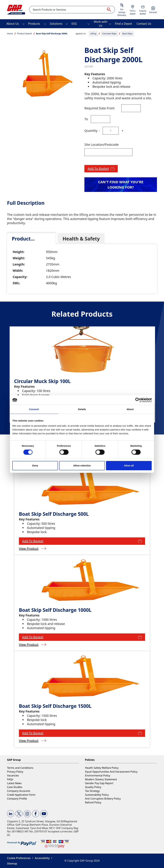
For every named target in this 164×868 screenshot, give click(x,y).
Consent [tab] (34, 409)
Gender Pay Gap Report (99, 783)
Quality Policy (93, 787)
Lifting (93, 34)
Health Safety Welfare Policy (102, 768)
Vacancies (13, 775)
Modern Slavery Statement (101, 779)
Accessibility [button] (42, 858)
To (86, 119)
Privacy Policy (15, 772)
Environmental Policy (98, 775)
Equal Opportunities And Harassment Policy (111, 772)
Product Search (25, 34)
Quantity (91, 131)
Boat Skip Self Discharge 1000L (55, 610)
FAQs (10, 779)
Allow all (129, 466)
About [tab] (130, 409)
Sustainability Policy (97, 795)
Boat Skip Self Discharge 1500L (55, 706)
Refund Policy (93, 802)
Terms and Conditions (20, 768)
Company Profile (17, 799)
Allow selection (82, 466)
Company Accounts (19, 791)
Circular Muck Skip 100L (42, 381)
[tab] (31, 239)
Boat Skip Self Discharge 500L (54, 514)
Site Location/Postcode (102, 145)
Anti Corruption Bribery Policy (103, 799)
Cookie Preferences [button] (19, 858)
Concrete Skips (109, 34)
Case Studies (15, 787)
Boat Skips (127, 34)
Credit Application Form (21, 795)
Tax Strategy (92, 791)
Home (10, 34)
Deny (35, 466)
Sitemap (12, 864)
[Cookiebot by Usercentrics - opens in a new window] (138, 400)
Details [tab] (82, 409)
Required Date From (100, 108)
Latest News (14, 783)
